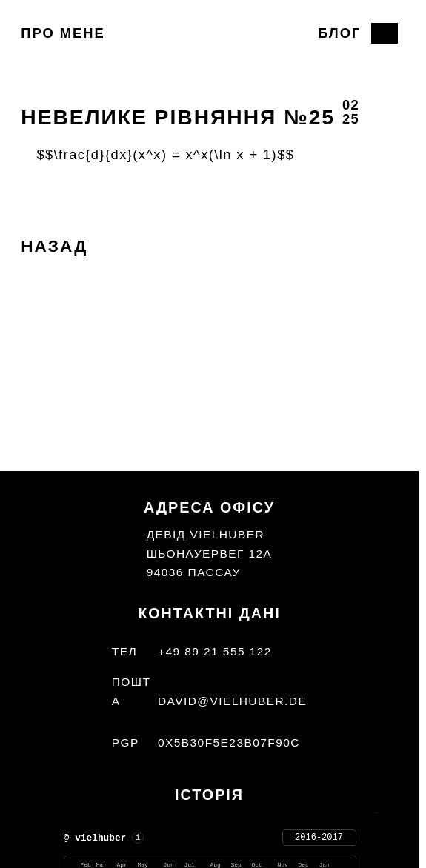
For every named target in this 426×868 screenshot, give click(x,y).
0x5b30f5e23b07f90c (229, 742)
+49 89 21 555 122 (215, 651)
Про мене (63, 33)
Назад (54, 246)
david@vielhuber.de (232, 701)
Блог (339, 33)
